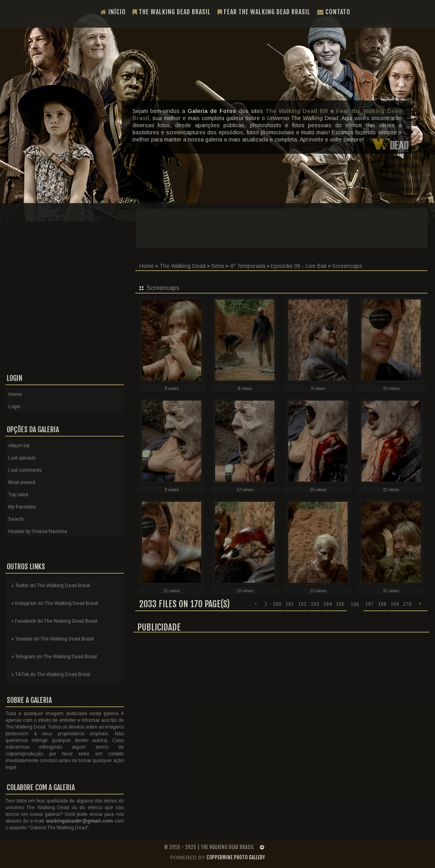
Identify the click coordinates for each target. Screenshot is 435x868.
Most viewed (22, 482)
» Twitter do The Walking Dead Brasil (51, 586)
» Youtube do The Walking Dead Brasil (52, 639)
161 (290, 604)
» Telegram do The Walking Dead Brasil (54, 657)
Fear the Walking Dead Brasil (264, 12)
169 (395, 604)
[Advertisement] (281, 695)
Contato (334, 12)
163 (315, 604)
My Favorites (22, 507)
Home (15, 394)
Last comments (25, 470)
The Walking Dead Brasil (172, 12)
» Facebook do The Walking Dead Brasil (54, 621)
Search (16, 519)
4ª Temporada (248, 266)
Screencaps (347, 266)
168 (382, 604)
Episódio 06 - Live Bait (299, 266)
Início (113, 12)
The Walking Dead (183, 266)
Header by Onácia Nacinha (38, 531)
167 (370, 604)
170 (407, 604)
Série (218, 266)
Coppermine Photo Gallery (236, 857)
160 (277, 604)
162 (302, 604)
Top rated (18, 495)
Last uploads (22, 458)
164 (328, 604)
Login (14, 407)
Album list (19, 446)
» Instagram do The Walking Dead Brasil (55, 603)
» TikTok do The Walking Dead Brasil (51, 674)
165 (340, 604)
